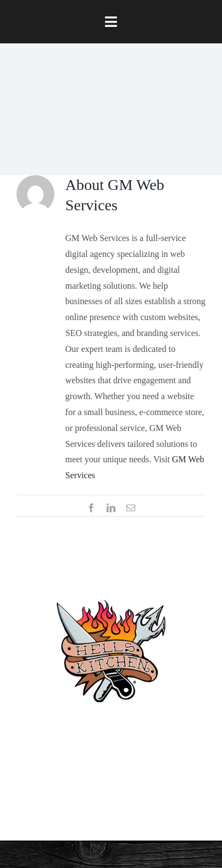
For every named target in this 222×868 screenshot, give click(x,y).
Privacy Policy (111, 778)
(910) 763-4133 (111, 727)
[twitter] (88, 807)
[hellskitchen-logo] (111, 587)
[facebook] (65, 778)
